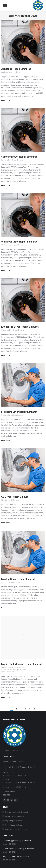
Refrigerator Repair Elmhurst (17, 812)
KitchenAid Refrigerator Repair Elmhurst (18, 849)
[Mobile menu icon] (5, 5)
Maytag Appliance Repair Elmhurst (16, 856)
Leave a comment (7, 672)
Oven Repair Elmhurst (14, 825)
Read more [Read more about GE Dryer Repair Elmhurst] (6, 523)
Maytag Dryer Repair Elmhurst (18, 579)
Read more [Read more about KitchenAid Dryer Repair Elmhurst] (6, 355)
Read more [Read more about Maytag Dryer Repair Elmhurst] (6, 608)
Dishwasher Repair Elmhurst (16, 829)
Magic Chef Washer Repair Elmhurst (21, 664)
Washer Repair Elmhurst (15, 816)
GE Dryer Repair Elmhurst (15, 497)
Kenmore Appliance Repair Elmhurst (17, 841)
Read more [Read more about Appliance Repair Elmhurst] (6, 100)
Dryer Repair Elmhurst (14, 821)
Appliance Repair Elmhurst (16, 69)
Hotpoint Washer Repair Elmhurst (13, 667)
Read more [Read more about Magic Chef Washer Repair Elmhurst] (6, 697)
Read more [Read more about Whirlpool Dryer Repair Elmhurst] (6, 270)
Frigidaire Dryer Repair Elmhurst (19, 412)
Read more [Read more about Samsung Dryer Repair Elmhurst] (6, 185)
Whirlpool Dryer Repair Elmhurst (19, 242)
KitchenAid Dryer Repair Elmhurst (20, 327)
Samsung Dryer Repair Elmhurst (19, 157)
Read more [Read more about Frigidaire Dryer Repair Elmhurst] (6, 441)
